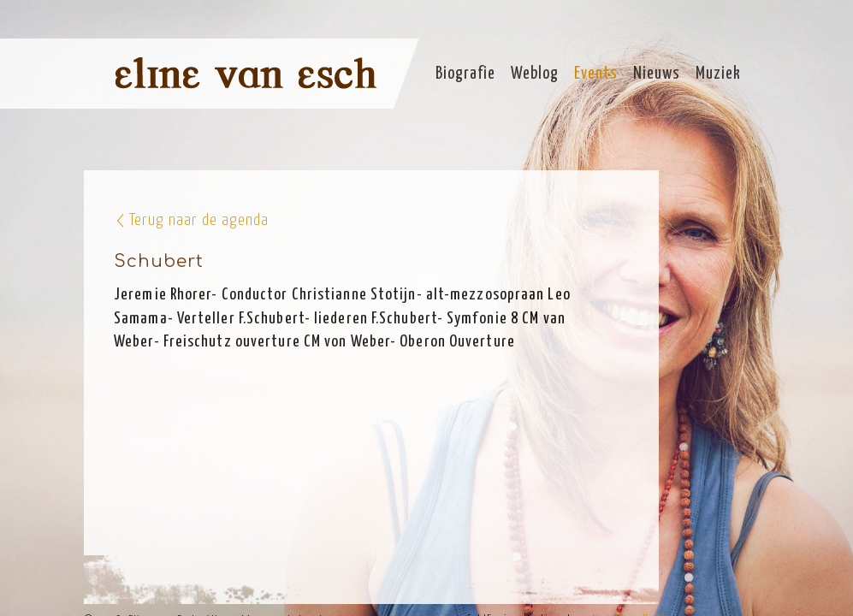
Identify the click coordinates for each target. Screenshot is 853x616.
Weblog (535, 74)
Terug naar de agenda (199, 220)
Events (596, 74)
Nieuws (657, 74)
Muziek (718, 74)
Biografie (465, 74)
